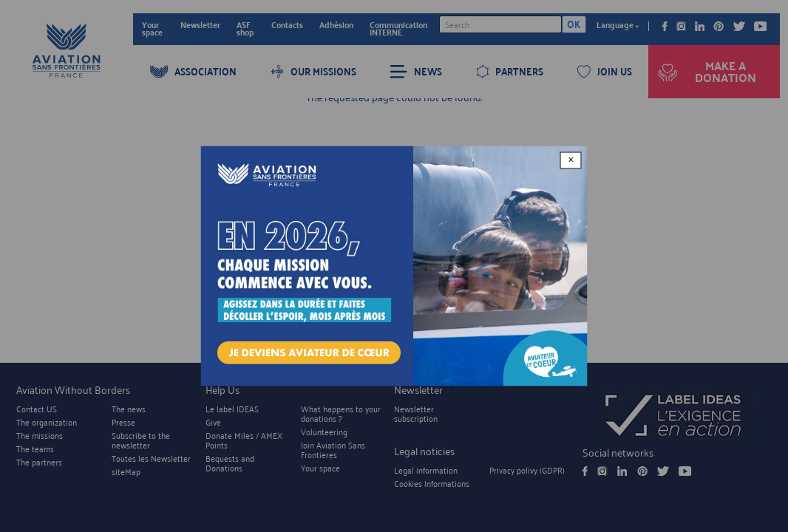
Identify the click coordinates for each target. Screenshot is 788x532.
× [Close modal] (571, 160)
